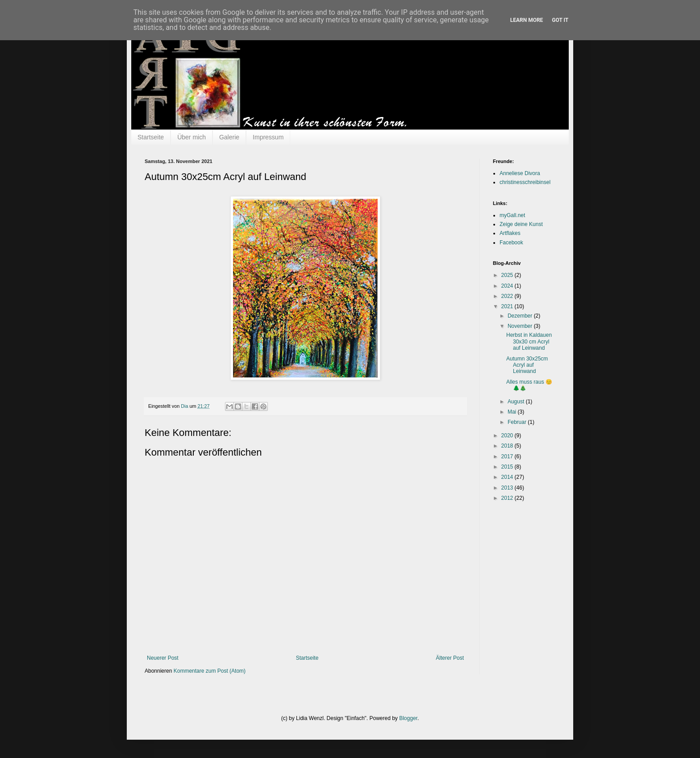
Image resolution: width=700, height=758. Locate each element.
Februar (518, 422)
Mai (513, 412)
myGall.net (512, 215)
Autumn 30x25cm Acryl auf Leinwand (527, 365)
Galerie (229, 137)
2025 (508, 275)
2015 (508, 467)
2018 (508, 446)
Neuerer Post (163, 658)
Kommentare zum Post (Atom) (210, 671)
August (517, 402)
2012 (508, 498)
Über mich (192, 137)
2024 (508, 286)
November (521, 326)
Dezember (521, 316)
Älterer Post (450, 658)
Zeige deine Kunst (521, 224)
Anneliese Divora (520, 173)
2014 (508, 477)
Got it (560, 20)
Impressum (268, 137)
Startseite (151, 137)
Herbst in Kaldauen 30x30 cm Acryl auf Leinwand (529, 341)
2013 (508, 488)
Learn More (527, 20)
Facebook (511, 243)
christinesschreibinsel (525, 182)
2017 (508, 456)
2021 (508, 306)
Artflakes (510, 233)
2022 (508, 296)
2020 (508, 436)
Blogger (408, 718)
